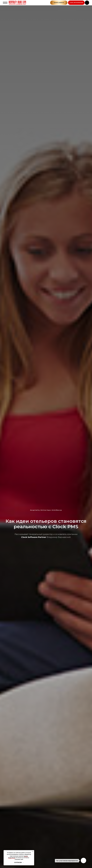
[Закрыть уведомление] (33, 851)
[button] (76, 3)
